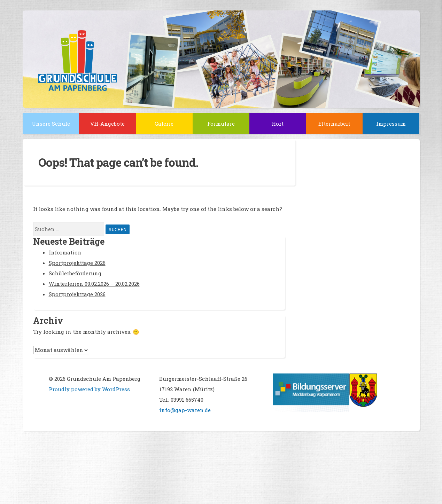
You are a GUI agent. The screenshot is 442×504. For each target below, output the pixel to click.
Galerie (164, 124)
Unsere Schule (51, 124)
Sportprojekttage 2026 (77, 263)
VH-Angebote (107, 124)
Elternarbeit (334, 124)
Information (65, 252)
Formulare (221, 124)
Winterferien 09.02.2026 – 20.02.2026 (94, 284)
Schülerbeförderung (75, 273)
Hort (278, 124)
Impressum (391, 124)
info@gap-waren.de (185, 410)
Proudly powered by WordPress (89, 389)
